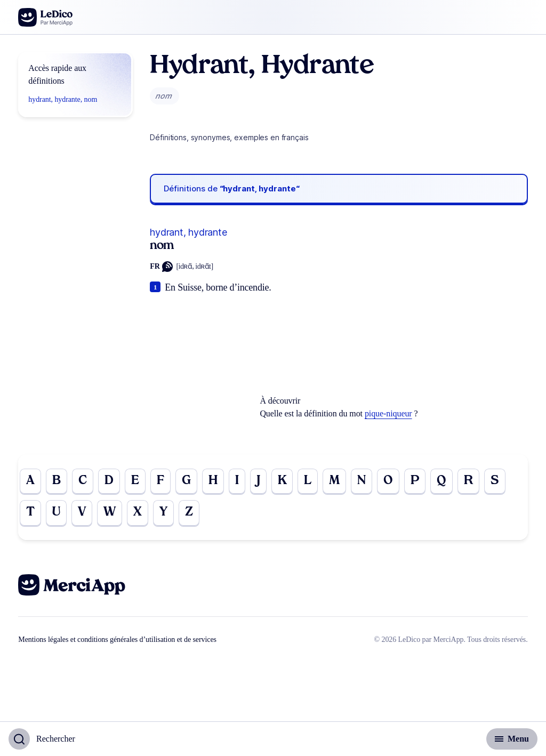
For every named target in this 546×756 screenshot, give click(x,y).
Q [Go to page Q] (446, 481)
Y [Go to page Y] (166, 513)
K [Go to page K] (285, 481)
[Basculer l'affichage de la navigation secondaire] (512, 739)
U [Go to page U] (57, 513)
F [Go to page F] (162, 481)
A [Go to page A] (30, 481)
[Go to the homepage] (46, 17)
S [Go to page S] (500, 481)
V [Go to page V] (83, 513)
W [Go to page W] (111, 513)
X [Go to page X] (140, 513)
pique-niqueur (388, 413)
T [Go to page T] (31, 513)
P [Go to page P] (419, 481)
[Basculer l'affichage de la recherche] (42, 739)
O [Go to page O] (392, 481)
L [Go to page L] (311, 481)
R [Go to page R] (473, 481)
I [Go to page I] (239, 481)
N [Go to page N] (366, 481)
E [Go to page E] (137, 481)
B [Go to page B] (57, 481)
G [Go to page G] (188, 481)
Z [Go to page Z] (192, 513)
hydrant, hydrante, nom (63, 99)
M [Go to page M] (338, 481)
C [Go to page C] (83, 481)
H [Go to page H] (215, 481)
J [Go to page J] (260, 481)
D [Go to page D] (110, 481)
